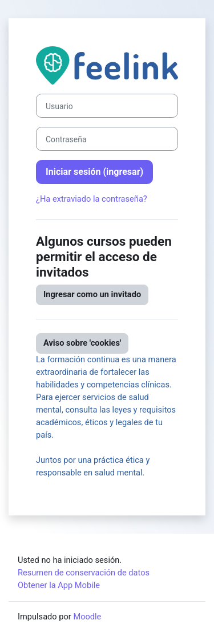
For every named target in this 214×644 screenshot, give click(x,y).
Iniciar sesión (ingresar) (94, 172)
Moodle (87, 617)
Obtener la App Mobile (59, 585)
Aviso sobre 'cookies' (82, 343)
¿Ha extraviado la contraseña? (92, 199)
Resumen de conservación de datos (84, 573)
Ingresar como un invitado (92, 294)
